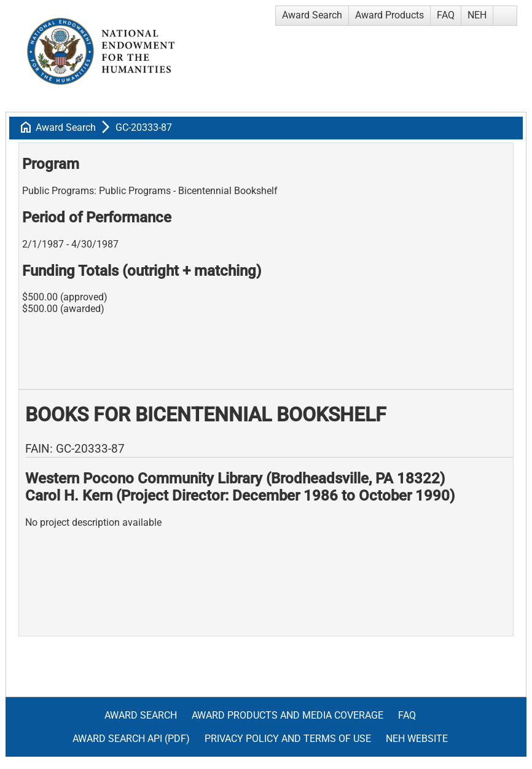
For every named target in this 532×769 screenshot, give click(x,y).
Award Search (312, 15)
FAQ (446, 15)
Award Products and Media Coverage (288, 715)
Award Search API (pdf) (131, 739)
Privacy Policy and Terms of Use (288, 739)
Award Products (389, 15)
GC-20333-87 (144, 127)
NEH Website (417, 739)
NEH (477, 15)
